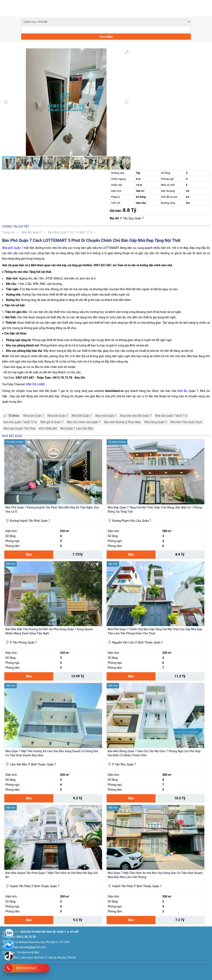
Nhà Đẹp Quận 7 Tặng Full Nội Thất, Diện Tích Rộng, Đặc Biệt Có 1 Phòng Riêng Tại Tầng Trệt (155, 510)
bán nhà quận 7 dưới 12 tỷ (20, 422)
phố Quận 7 (15, 248)
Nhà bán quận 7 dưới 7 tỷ (171, 416)
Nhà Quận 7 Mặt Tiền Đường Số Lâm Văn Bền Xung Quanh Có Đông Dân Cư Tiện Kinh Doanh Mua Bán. (52, 753)
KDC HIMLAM (48, 429)
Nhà (5, 248)
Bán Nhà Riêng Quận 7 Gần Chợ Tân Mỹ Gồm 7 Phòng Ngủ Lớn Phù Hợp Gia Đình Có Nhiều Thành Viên (154, 753)
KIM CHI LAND (35, 384)
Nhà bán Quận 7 (34, 416)
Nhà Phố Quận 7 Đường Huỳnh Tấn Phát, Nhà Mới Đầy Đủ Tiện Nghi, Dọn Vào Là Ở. (52, 510)
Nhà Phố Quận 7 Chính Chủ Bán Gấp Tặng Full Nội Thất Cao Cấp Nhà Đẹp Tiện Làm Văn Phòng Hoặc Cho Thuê (155, 631)
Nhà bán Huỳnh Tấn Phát (19, 429)
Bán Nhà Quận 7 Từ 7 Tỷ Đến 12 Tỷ (70, 232)
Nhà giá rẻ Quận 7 (52, 422)
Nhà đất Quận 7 (32, 232)
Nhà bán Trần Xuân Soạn (186, 422)
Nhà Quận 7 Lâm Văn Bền (77, 429)
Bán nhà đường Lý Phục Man (123, 422)
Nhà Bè (182, 391)
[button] (127, 52)
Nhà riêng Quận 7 (156, 422)
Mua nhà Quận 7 (106, 416)
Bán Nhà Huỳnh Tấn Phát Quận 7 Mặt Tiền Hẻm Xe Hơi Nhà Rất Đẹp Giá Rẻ (52, 875)
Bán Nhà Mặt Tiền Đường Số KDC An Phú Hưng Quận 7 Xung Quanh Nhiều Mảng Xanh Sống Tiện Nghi (49, 631)
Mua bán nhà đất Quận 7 (136, 416)
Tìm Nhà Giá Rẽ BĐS (28, 953)
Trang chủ (8, 232)
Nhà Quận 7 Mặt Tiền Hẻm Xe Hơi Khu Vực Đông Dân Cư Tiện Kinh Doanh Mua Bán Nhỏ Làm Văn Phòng (155, 875)
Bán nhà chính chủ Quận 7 (84, 422)
